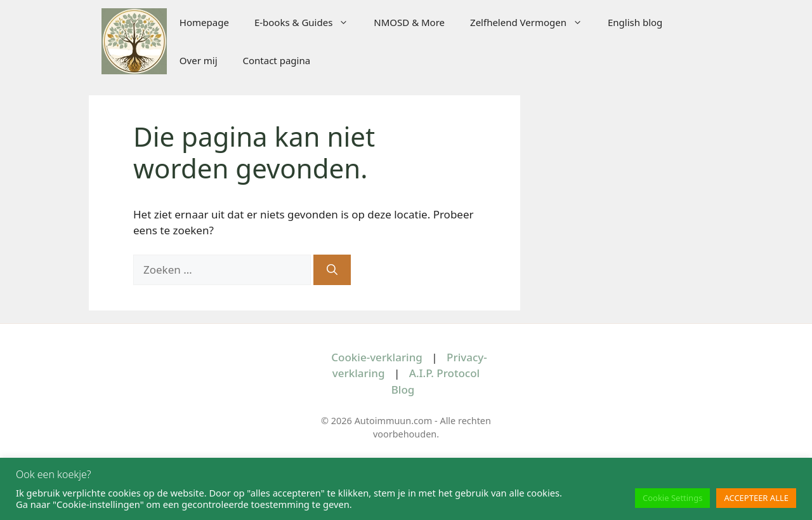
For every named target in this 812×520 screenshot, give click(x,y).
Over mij (199, 60)
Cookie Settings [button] (672, 498)
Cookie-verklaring (377, 357)
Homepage (204, 22)
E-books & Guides (308, 22)
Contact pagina (277, 60)
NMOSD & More (409, 22)
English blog (635, 22)
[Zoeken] (332, 270)
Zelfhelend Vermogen (533, 22)
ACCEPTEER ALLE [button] (756, 498)
